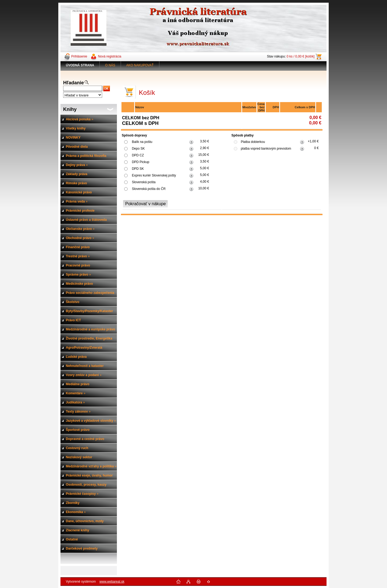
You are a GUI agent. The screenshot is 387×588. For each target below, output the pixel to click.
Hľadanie (74, 83)
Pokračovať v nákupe (146, 204)
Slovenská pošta (144, 182)
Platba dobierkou (253, 142)
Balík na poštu (142, 142)
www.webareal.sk (112, 582)
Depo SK (138, 149)
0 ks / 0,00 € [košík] (301, 56)
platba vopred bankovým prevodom (266, 149)
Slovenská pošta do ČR (149, 189)
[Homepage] (80, 65)
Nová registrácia (110, 56)
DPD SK (138, 169)
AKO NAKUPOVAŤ (140, 65)
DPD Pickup (141, 162)
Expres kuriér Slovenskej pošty (154, 175)
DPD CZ (138, 155)
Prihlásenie (79, 56)
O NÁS (110, 65)
